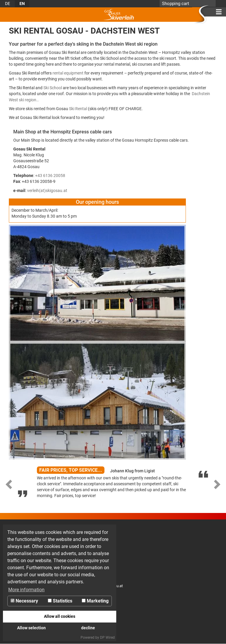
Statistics (60, 601)
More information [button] (26, 590)
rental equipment (68, 73)
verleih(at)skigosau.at (47, 191)
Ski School (53, 88)
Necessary (24, 601)
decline (88, 628)
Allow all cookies (60, 616)
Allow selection (31, 628)
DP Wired (107, 638)
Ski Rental (78, 109)
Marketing (95, 601)
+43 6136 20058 (50, 176)
